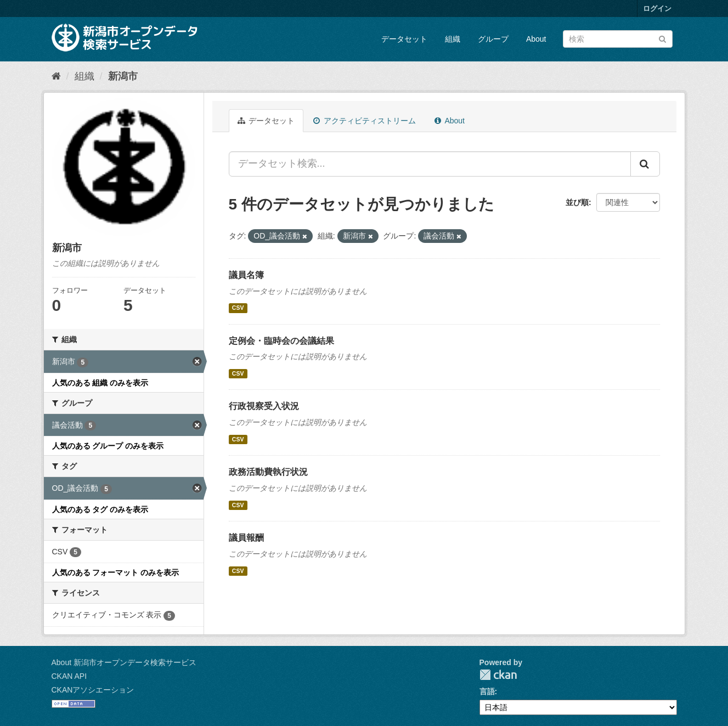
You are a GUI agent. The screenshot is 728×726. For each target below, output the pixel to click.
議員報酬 (246, 538)
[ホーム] (56, 76)
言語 (487, 691)
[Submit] (662, 38)
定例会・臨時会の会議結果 (281, 341)
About (536, 39)
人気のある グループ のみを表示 (108, 446)
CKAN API (69, 676)
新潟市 (123, 76)
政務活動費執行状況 (268, 472)
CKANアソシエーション (93, 690)
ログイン (657, 8)
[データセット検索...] (430, 164)
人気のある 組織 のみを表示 (100, 383)
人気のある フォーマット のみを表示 (116, 572)
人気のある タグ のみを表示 (100, 509)
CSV (238, 308)
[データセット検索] (618, 39)
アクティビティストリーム (365, 121)
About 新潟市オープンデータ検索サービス (124, 662)
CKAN (498, 675)
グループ (493, 39)
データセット (404, 39)
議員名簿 (246, 275)
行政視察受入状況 (264, 406)
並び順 (577, 202)
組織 (453, 39)
